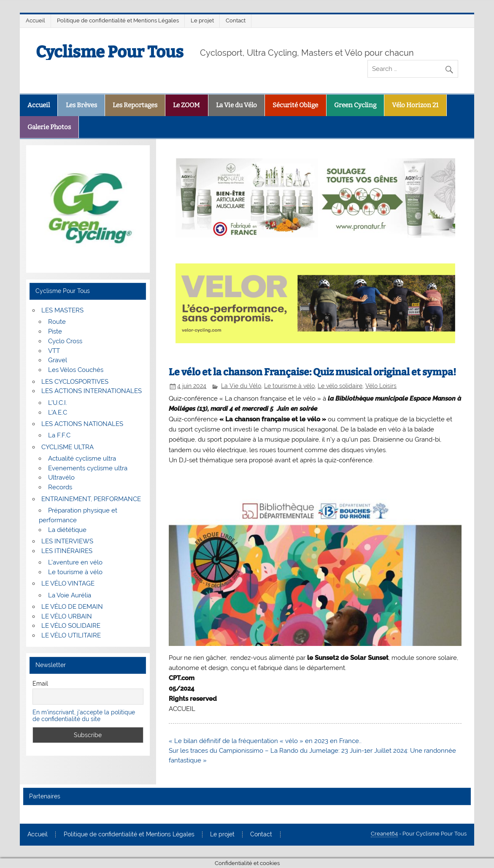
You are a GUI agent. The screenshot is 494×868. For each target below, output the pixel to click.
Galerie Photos (49, 127)
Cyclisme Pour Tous (110, 52)
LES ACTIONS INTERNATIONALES (92, 391)
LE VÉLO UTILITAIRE (71, 635)
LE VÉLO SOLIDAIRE (71, 626)
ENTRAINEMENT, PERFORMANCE (91, 499)
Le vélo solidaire (340, 386)
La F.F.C (59, 435)
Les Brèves (81, 105)
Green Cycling (355, 105)
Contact (236, 20)
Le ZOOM (186, 105)
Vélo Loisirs (381, 386)
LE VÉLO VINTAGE (68, 583)
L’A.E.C (58, 412)
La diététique (67, 530)
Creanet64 (384, 834)
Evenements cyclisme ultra (88, 468)
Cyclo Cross (65, 341)
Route (57, 322)
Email (40, 684)
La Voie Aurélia (70, 595)
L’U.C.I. (58, 403)
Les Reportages (135, 105)
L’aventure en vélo (75, 562)
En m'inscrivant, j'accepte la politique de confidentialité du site (84, 716)
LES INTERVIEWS (67, 541)
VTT (54, 351)
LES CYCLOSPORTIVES (75, 382)
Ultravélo (61, 477)
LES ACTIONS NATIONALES (82, 424)
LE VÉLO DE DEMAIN (72, 607)
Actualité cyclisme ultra (82, 458)
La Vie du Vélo (236, 105)
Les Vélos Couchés (76, 370)
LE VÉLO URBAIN (67, 616)
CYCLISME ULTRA (67, 447)
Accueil (35, 20)
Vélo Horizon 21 (415, 105)
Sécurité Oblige (295, 105)
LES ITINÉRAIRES (67, 551)
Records (60, 487)
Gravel (58, 360)
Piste (55, 331)
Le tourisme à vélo (289, 386)
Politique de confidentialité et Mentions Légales (118, 20)
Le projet (202, 20)
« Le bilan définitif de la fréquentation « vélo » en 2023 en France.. (265, 741)
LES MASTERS (62, 310)
